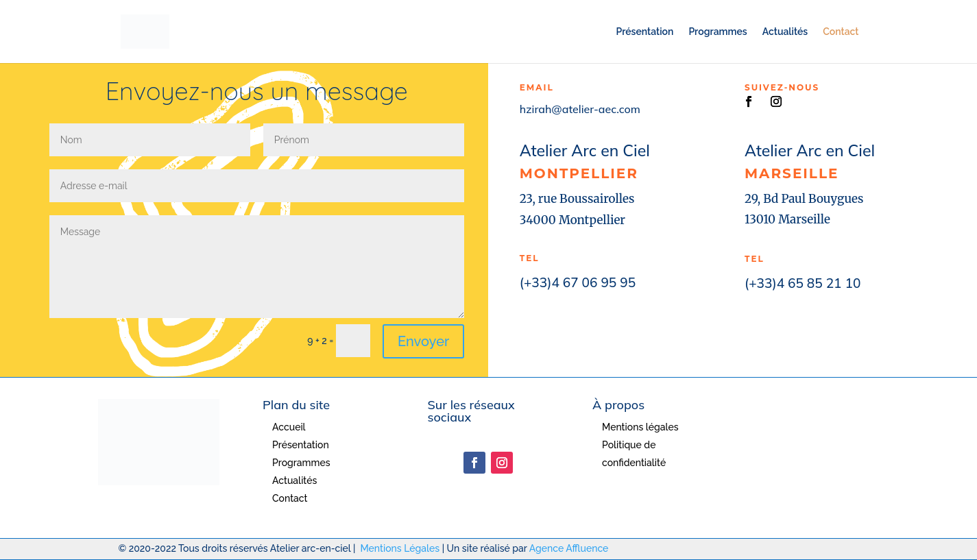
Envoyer (423, 341)
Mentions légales (640, 427)
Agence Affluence (569, 548)
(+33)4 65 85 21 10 (803, 283)
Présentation (644, 32)
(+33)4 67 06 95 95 (578, 282)
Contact (841, 32)
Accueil (289, 427)
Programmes (717, 32)
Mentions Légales (400, 548)
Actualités (785, 32)
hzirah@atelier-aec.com (580, 109)
